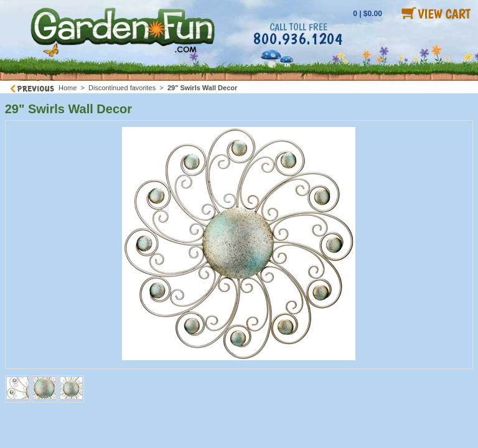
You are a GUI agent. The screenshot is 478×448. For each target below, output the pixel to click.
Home (68, 88)
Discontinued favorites (122, 88)
